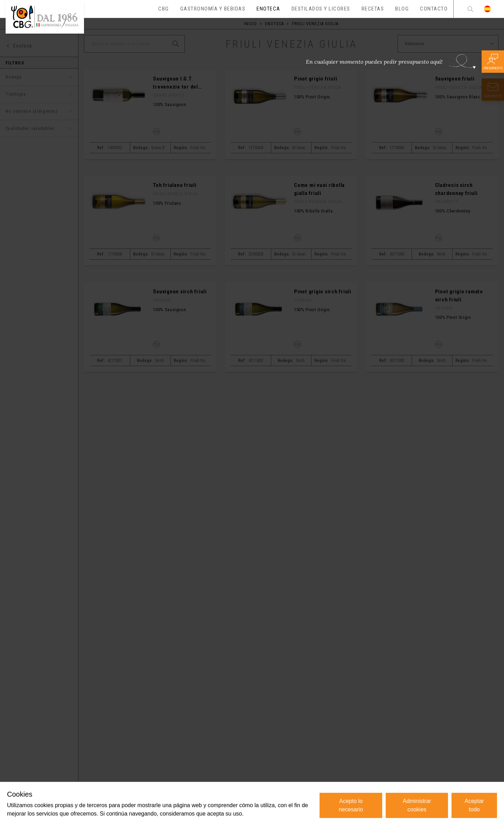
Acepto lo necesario (351, 805)
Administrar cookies (417, 805)
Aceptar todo (474, 805)
